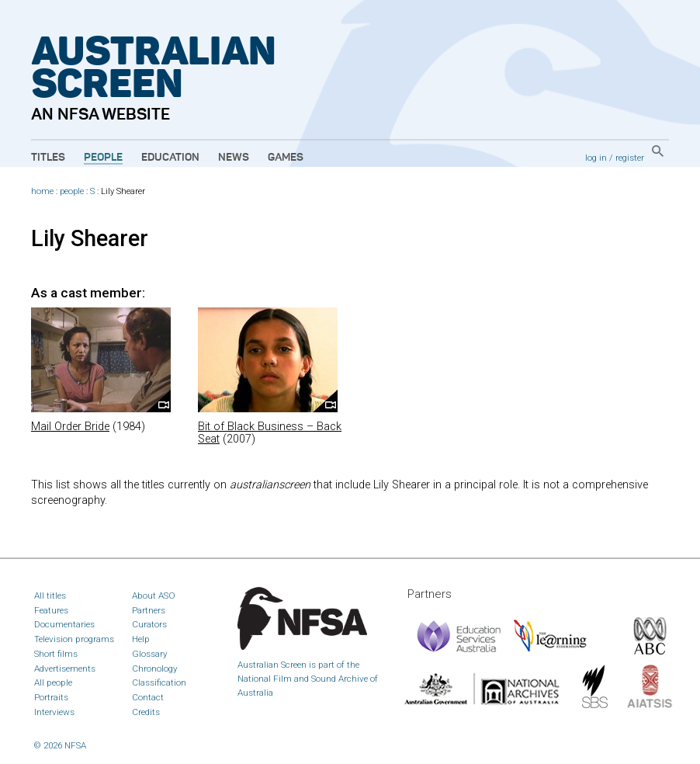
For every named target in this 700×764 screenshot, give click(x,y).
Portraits (51, 697)
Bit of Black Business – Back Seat (270, 433)
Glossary (150, 654)
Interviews (54, 712)
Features (51, 610)
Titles (48, 158)
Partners (149, 610)
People (103, 158)
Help (141, 639)
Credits (146, 712)
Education (170, 158)
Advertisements (65, 668)
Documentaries (64, 624)
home (42, 191)
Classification (159, 682)
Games (286, 158)
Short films (56, 654)
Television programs (74, 639)
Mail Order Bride (70, 427)
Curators (149, 624)
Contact (148, 697)
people (72, 191)
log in (596, 158)
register (630, 158)
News (234, 158)
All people (53, 682)
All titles (50, 596)
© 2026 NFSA (60, 745)
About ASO (154, 596)
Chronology (155, 668)
